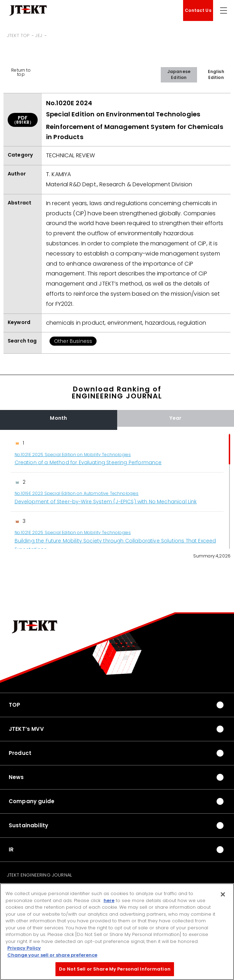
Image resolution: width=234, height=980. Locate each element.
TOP (14, 705)
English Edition (216, 74)
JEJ (39, 35)
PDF (23, 120)
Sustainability (28, 825)
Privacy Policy (24, 948)
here (109, 900)
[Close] (223, 894)
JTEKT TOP (18, 35)
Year (175, 418)
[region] (117, 491)
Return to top (21, 72)
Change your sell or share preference (52, 955)
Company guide (32, 801)
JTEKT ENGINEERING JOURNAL (39, 875)
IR (11, 849)
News (16, 777)
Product (20, 753)
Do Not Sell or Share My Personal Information (115, 969)
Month (58, 418)
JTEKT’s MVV (26, 729)
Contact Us (198, 10)
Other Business (73, 341)
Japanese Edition (179, 74)
